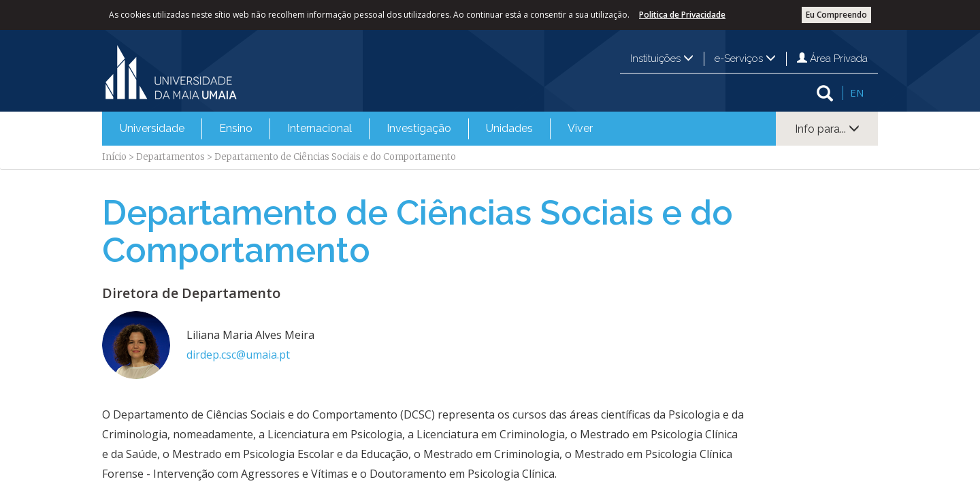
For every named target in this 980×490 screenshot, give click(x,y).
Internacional (320, 128)
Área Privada (832, 59)
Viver (580, 128)
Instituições (662, 59)
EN (857, 93)
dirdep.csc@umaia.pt (238, 355)
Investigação (419, 128)
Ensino (236, 128)
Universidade (152, 128)
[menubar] (356, 129)
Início (114, 157)
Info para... (827, 129)
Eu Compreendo (836, 15)
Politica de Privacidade (682, 15)
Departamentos (170, 157)
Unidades (509, 128)
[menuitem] (152, 129)
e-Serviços (745, 59)
